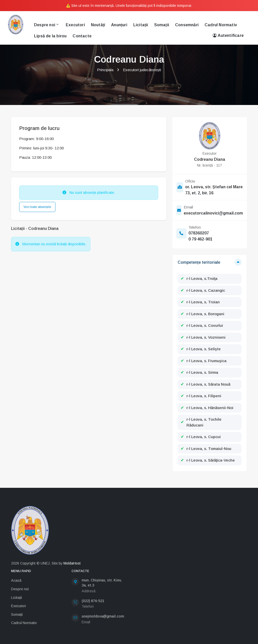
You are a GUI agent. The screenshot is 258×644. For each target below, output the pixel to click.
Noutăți (98, 25)
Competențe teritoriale (199, 262)
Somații (162, 25)
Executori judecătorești (142, 70)
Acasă (16, 580)
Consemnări (187, 25)
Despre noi (46, 25)
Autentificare (228, 36)
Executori (75, 25)
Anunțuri (119, 25)
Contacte (82, 36)
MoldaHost (72, 563)
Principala (105, 70)
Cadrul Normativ (221, 25)
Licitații (141, 25)
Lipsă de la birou (50, 36)
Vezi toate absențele (37, 207)
